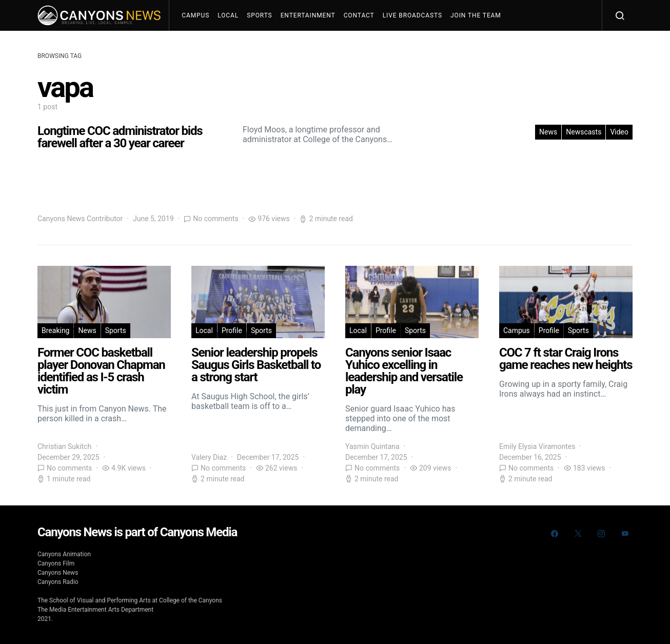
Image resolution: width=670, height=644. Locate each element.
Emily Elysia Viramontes (537, 446)
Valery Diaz (209, 457)
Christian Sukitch (64, 446)
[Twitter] (578, 534)
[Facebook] (555, 534)
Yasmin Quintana (372, 446)
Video (619, 132)
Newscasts (584, 132)
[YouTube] (625, 534)
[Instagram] (601, 534)
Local (228, 15)
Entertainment (308, 15)
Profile (232, 330)
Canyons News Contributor (80, 219)
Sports (259, 15)
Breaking (55, 330)
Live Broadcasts (412, 15)
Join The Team (476, 15)
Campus (195, 15)
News (548, 132)
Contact (359, 15)
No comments (215, 219)
